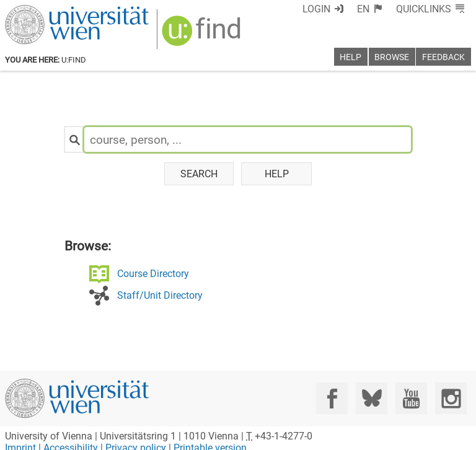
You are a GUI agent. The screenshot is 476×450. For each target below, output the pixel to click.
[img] (203, 35)
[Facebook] (332, 398)
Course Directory (153, 274)
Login (316, 9)
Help (277, 174)
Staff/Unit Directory (160, 295)
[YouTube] (411, 398)
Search (199, 174)
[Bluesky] (372, 398)
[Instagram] (451, 398)
